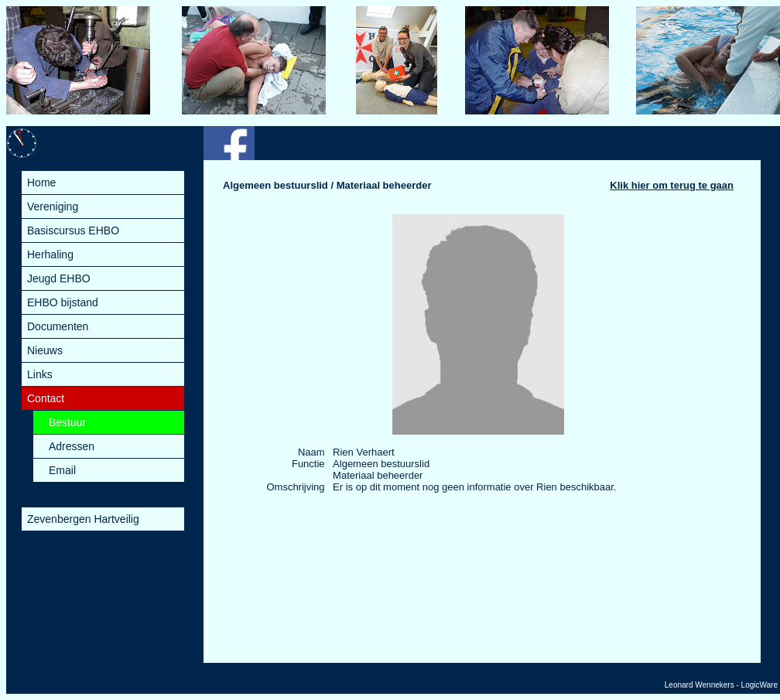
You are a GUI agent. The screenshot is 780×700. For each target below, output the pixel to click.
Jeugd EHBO (59, 278)
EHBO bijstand (63, 302)
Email (62, 470)
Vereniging (53, 207)
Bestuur (67, 422)
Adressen (72, 446)
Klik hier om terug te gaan (672, 185)
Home (41, 183)
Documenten (58, 326)
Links (40, 374)
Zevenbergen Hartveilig (83, 519)
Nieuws (45, 350)
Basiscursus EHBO (73, 230)
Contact (46, 398)
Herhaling (50, 254)
